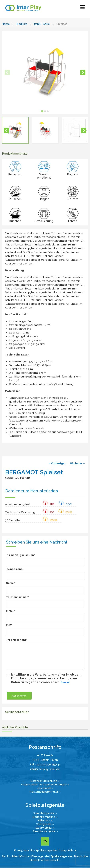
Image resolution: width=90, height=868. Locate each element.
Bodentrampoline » (45, 817)
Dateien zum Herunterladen (31, 491)
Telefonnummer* (17, 597)
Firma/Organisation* (21, 555)
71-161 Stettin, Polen (45, 760)
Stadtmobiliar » (45, 828)
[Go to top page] (45, 841)
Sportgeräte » (45, 824)
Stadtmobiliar (10, 856)
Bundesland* (15, 569)
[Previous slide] (7, 72)
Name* (10, 583)
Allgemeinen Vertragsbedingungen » (45, 784)
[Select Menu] (82, 8)
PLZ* (9, 625)
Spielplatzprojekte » (45, 831)
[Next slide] (83, 72)
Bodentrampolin (50, 860)
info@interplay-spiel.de (45, 769)
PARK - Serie (42, 24)
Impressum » (45, 788)
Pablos (72, 850)
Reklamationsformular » (45, 792)
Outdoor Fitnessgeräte (34, 856)
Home (6, 24)
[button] (15, 130)
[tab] (42, 111)
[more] (65, 682)
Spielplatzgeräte (61, 856)
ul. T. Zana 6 (45, 755)
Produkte (22, 24)
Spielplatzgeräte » (45, 813)
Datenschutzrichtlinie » (45, 781)
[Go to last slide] (6, 130)
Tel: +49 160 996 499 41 (45, 764)
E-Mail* (11, 611)
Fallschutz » (45, 820)
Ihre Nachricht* (17, 640)
